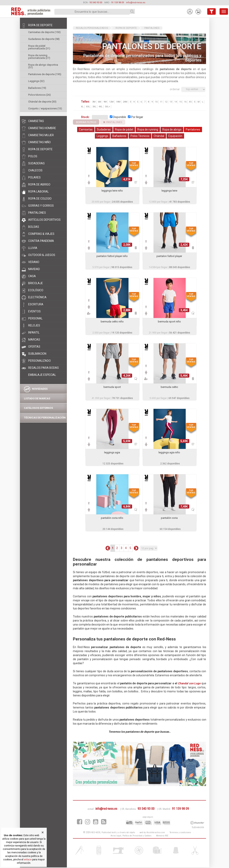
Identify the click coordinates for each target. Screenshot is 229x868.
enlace (28, 860)
